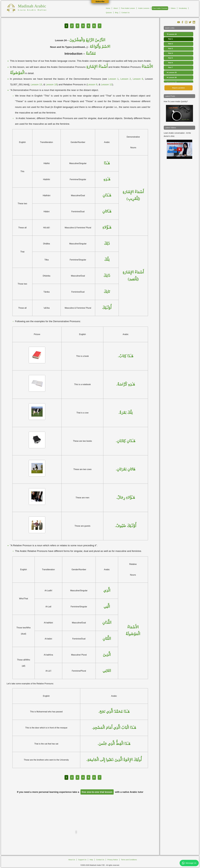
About (115, 8)
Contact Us (125, 13)
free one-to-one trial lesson (97, 792)
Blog (117, 13)
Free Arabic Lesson (128, 8)
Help (91, 860)
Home (108, 8)
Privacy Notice (113, 860)
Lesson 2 (126, 79)
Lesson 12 (107, 84)
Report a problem (179, 88)
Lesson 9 (92, 84)
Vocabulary (183, 8)
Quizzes (109, 13)
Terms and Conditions (129, 860)
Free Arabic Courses (160, 8)
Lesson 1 (113, 79)
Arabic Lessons (144, 8)
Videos (173, 8)
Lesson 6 (138, 79)
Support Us (82, 860)
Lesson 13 (36, 84)
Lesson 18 (51, 84)
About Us (72, 860)
